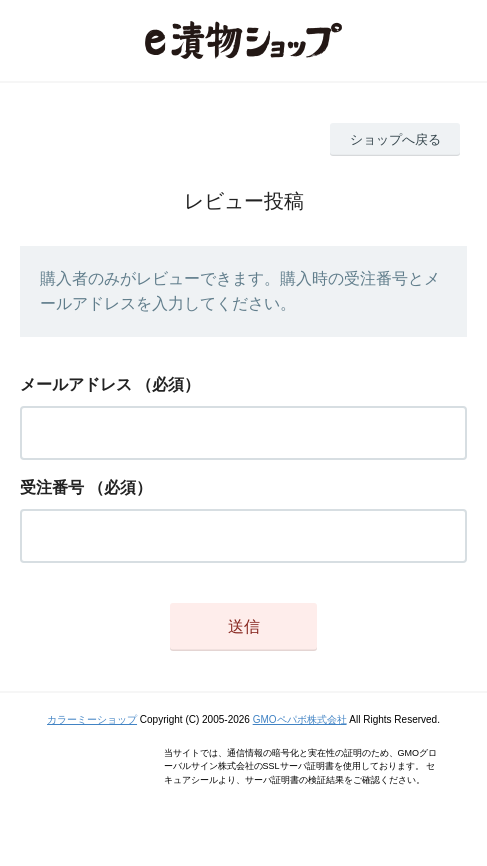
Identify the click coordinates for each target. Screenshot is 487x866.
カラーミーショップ (92, 719)
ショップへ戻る (395, 139)
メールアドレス (76, 384)
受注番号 (52, 487)
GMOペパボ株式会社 (300, 719)
